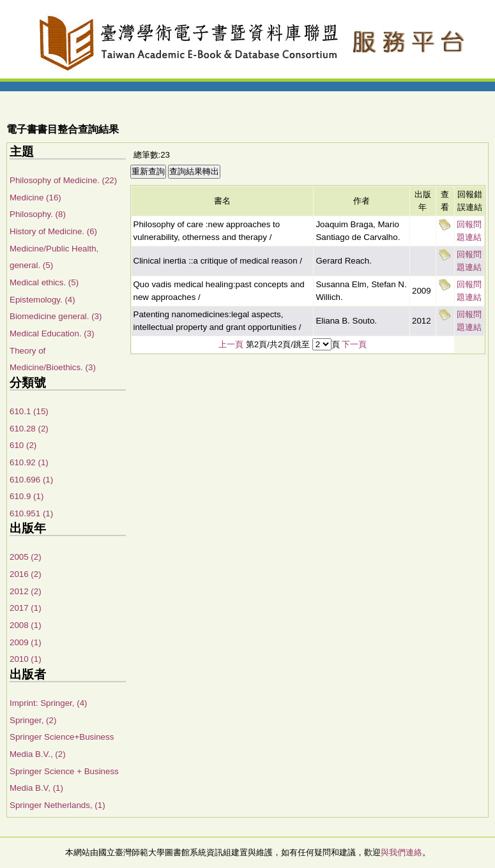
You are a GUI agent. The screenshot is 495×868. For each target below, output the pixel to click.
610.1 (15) (29, 411)
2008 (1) (26, 625)
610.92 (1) (29, 462)
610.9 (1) (27, 496)
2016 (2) (26, 574)
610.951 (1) (31, 513)
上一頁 (231, 344)
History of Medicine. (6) (53, 231)
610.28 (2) (29, 429)
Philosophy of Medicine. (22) (63, 180)
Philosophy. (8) (38, 214)
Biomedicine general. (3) (56, 316)
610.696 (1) (31, 480)
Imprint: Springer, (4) (48, 703)
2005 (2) (26, 557)
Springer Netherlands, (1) (57, 805)
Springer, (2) (33, 720)
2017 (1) (26, 608)
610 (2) (23, 445)
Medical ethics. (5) (44, 282)
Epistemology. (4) (42, 300)
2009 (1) (26, 642)
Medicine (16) (35, 198)
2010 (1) (26, 659)
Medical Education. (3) (52, 333)
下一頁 (354, 344)
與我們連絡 (401, 852)
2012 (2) (26, 591)
